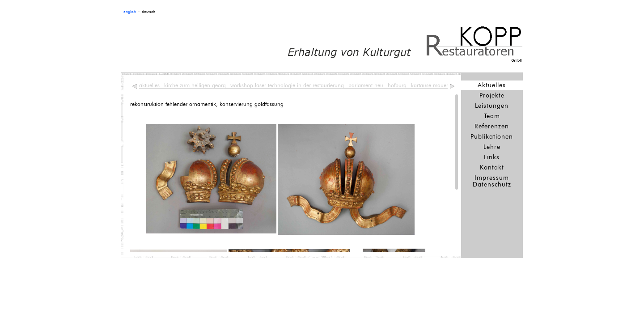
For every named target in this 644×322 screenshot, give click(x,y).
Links (492, 157)
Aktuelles (492, 85)
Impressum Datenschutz (492, 181)
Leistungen (492, 106)
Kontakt (492, 167)
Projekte (492, 95)
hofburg (397, 85)
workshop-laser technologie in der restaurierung (287, 85)
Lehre (492, 147)
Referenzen (492, 126)
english (130, 12)
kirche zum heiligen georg (195, 85)
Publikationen (492, 137)
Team (492, 116)
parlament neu (366, 85)
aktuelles (149, 85)
